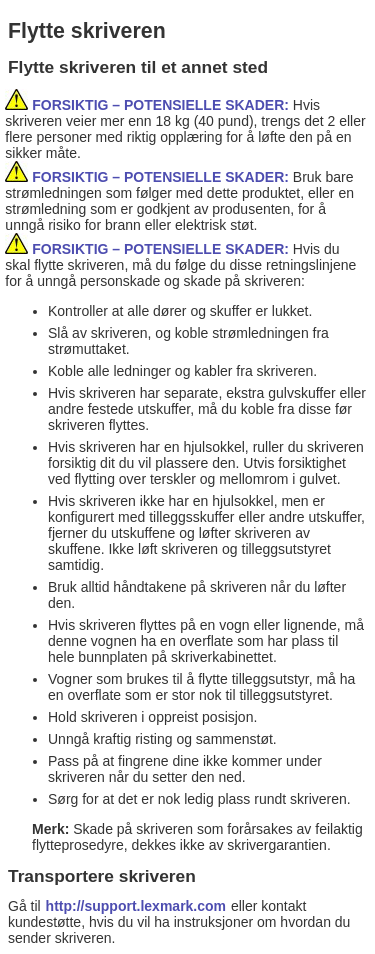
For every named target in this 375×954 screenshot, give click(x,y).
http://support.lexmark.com (136, 906)
